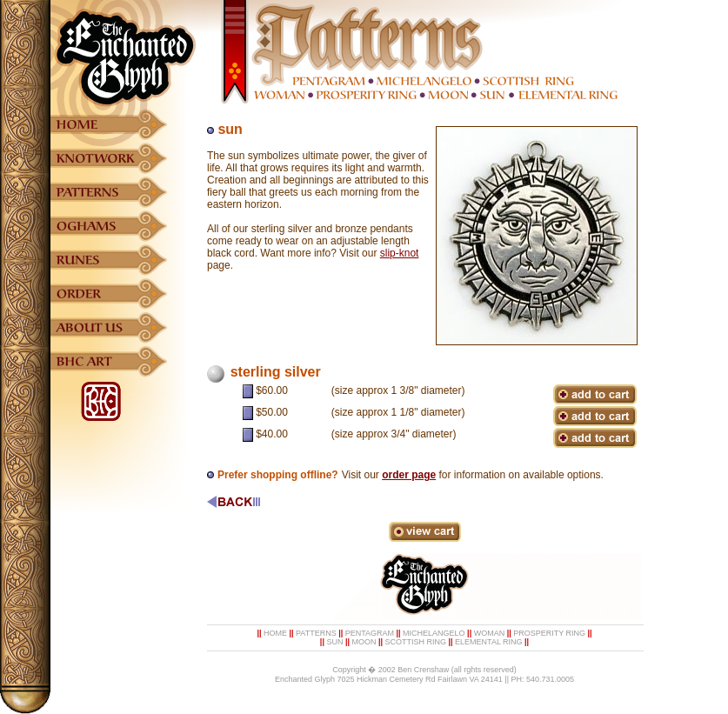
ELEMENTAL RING (489, 642)
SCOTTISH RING (416, 642)
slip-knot (400, 253)
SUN (334, 642)
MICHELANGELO (434, 633)
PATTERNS (316, 633)
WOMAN (490, 633)
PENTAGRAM (370, 633)
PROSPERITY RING (549, 633)
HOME (275, 633)
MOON (364, 642)
